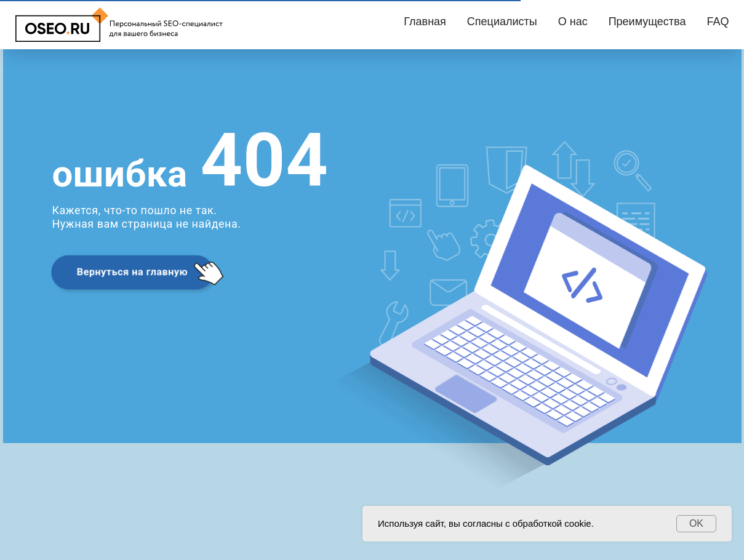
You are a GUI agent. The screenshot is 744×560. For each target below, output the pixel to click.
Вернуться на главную (132, 272)
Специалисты (502, 22)
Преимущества (647, 22)
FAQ (718, 22)
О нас (573, 22)
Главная (425, 22)
